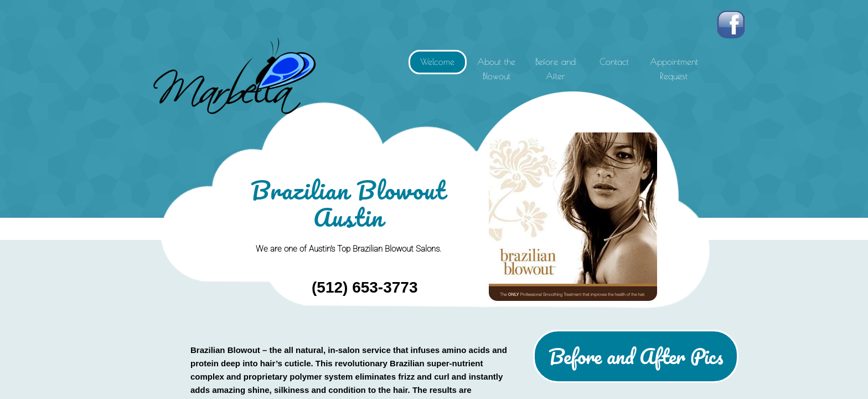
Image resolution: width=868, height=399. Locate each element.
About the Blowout (496, 69)
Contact (614, 62)
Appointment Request (674, 69)
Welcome (437, 62)
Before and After (556, 69)
